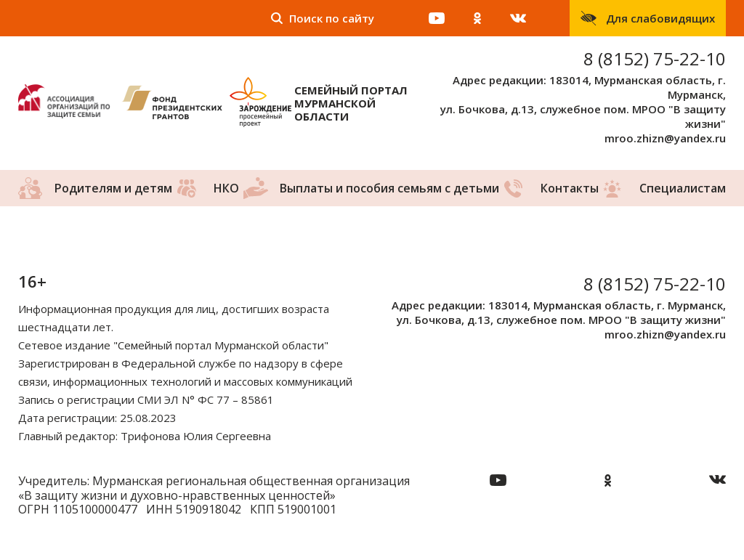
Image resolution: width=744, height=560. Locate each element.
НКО (226, 188)
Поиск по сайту (332, 18)
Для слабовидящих (660, 18)
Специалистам (683, 188)
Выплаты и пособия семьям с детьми (389, 188)
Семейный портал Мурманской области (351, 103)
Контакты (570, 188)
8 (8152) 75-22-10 (655, 58)
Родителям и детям (113, 188)
